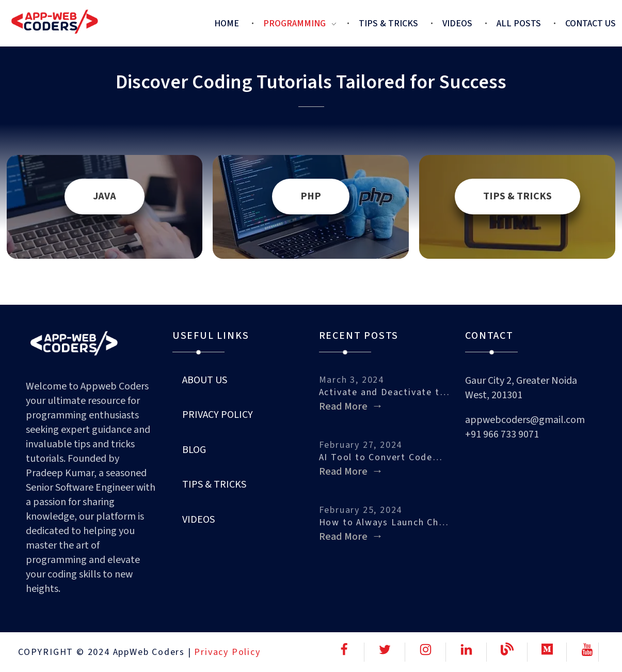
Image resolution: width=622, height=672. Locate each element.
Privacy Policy (227, 652)
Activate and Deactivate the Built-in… (385, 392)
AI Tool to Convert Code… (381, 457)
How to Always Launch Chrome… (385, 522)
